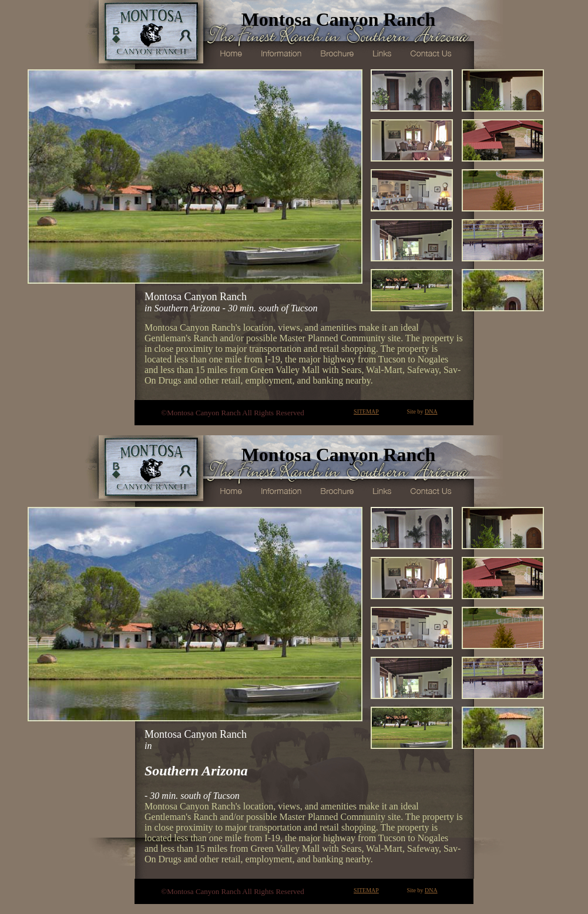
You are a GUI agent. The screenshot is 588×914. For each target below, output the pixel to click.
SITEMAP (366, 411)
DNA (431, 411)
